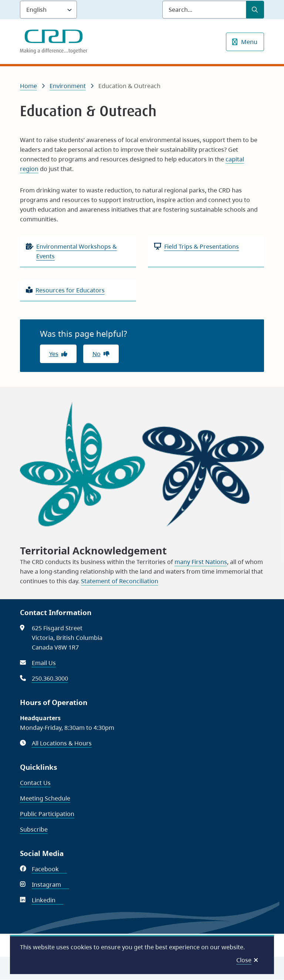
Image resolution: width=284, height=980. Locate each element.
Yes (54, 354)
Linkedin (48, 900)
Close (244, 960)
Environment (68, 86)
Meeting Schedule (45, 798)
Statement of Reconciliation (120, 581)
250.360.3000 (50, 678)
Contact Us (35, 783)
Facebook (49, 869)
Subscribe (34, 829)
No (97, 354)
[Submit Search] (255, 10)
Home (28, 86)
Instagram (50, 885)
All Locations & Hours (62, 743)
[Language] (48, 10)
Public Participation (47, 814)
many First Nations (201, 562)
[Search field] (204, 10)
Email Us (44, 663)
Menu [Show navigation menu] (249, 42)
